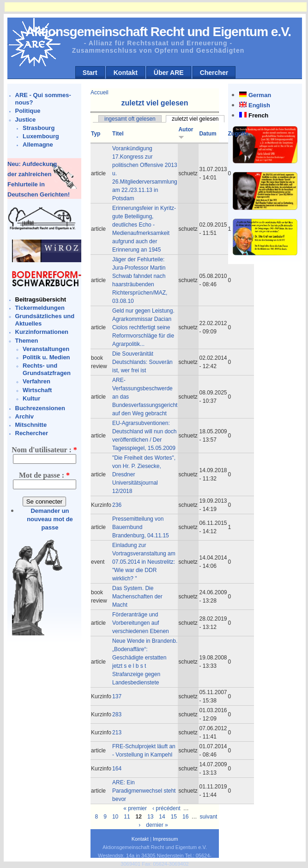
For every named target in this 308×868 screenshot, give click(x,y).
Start (90, 73)
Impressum (165, 839)
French (258, 115)
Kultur (31, 398)
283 (117, 714)
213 (117, 733)
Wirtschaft (37, 390)
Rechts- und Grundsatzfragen (47, 369)
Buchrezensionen (40, 408)
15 (174, 817)
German (260, 95)
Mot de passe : (44, 475)
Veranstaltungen (46, 349)
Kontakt (126, 73)
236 (117, 505)
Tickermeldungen (40, 308)
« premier (135, 808)
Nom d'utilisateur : (44, 450)
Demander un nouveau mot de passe (50, 519)
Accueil (100, 92)
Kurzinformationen (42, 332)
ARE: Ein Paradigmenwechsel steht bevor (144, 791)
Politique (28, 111)
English (259, 105)
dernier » (157, 825)
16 (185, 817)
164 (117, 769)
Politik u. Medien (46, 357)
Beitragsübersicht (41, 299)
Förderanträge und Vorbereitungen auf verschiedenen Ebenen (141, 623)
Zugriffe (239, 134)
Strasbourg (39, 128)
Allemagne (38, 145)
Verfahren (36, 381)
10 (115, 817)
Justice (26, 120)
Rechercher (32, 433)
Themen (27, 341)
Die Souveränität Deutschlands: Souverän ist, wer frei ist (142, 362)
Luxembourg (41, 136)
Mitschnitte (31, 425)
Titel (118, 134)
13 (150, 817)
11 (127, 817)
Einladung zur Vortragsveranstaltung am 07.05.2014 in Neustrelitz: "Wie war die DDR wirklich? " (144, 562)
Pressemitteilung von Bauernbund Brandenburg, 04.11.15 (141, 527)
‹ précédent (166, 808)
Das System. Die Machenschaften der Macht (137, 597)
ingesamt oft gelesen (130, 119)
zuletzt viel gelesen (195, 119)
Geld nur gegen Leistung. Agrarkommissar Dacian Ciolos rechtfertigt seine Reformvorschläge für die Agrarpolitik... (143, 327)
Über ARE (169, 73)
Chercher (214, 73)
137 (117, 696)
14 (162, 817)
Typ (96, 134)
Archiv (24, 416)
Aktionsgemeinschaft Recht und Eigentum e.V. (158, 32)
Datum (208, 134)
